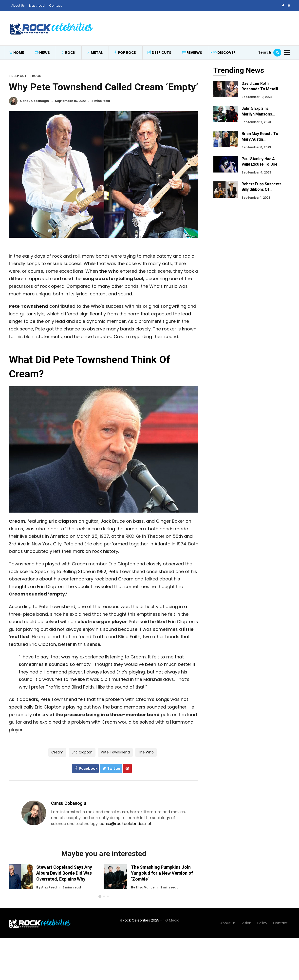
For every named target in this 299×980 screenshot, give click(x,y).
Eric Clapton (82, 752)
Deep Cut (19, 76)
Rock (68, 53)
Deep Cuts (159, 53)
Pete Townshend (115, 752)
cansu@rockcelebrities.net (126, 824)
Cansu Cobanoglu (35, 101)
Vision (246, 927)
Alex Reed (49, 888)
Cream (57, 752)
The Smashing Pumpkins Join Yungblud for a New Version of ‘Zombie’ (162, 873)
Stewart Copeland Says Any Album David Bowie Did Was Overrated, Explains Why (64, 873)
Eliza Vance (145, 888)
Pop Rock (125, 53)
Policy (262, 927)
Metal (95, 53)
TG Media (171, 924)
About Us (18, 6)
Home (17, 53)
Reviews (192, 53)
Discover (224, 53)
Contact (55, 6)
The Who (146, 752)
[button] (100, 901)
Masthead (37, 6)
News (42, 53)
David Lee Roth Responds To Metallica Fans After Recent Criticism (262, 92)
